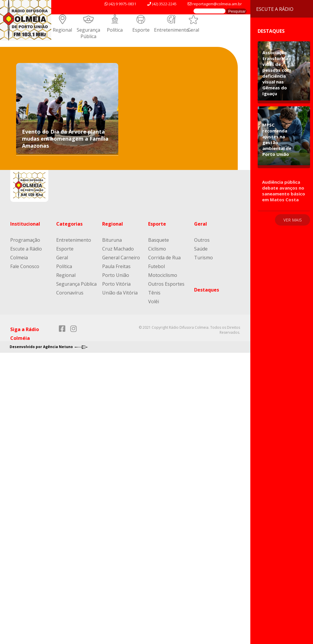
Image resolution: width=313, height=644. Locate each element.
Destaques (207, 290)
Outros (202, 240)
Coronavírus (70, 293)
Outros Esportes (166, 284)
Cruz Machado (118, 249)
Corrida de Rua (164, 258)
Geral (193, 30)
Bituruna (112, 240)
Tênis (154, 293)
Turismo (203, 258)
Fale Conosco (25, 266)
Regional (62, 30)
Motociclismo (163, 275)
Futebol (156, 266)
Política (115, 30)
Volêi (154, 301)
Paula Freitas (116, 266)
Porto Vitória (116, 284)
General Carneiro (121, 258)
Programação (25, 240)
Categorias (69, 224)
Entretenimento (171, 30)
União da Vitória (120, 293)
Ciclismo (157, 249)
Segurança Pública (88, 33)
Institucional (25, 224)
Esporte (141, 30)
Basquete (159, 240)
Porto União (116, 275)
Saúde (201, 249)
